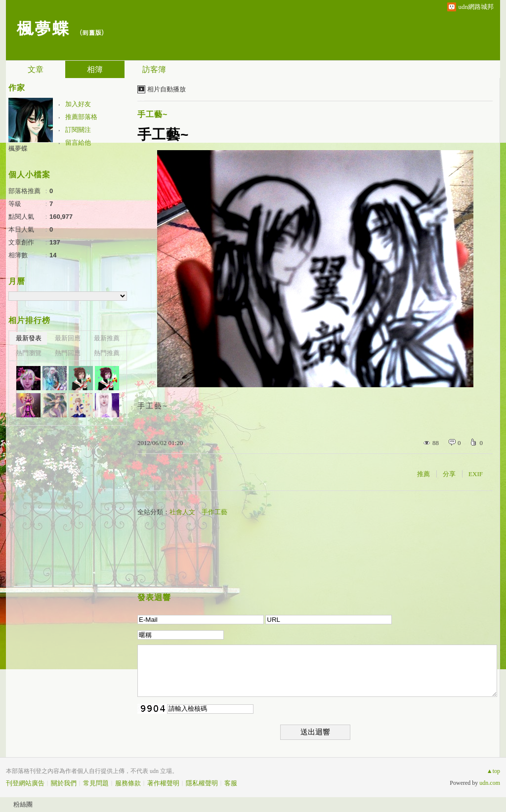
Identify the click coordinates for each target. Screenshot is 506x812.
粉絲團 (23, 804)
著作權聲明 (163, 783)
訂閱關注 (78, 130)
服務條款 (128, 783)
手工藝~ (152, 114)
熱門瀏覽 (29, 353)
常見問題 (96, 783)
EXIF (476, 474)
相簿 (95, 69)
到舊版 (92, 32)
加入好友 (78, 104)
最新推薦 (107, 338)
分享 (449, 474)
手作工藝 (214, 512)
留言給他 (78, 142)
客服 (231, 783)
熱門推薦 (107, 353)
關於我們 (64, 783)
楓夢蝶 (42, 27)
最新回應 (68, 338)
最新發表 (29, 338)
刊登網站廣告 (25, 783)
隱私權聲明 (202, 783)
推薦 (423, 474)
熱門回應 (68, 353)
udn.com (490, 783)
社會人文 (182, 512)
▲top (493, 771)
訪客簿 (154, 69)
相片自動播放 (167, 89)
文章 (36, 69)
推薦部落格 (81, 117)
